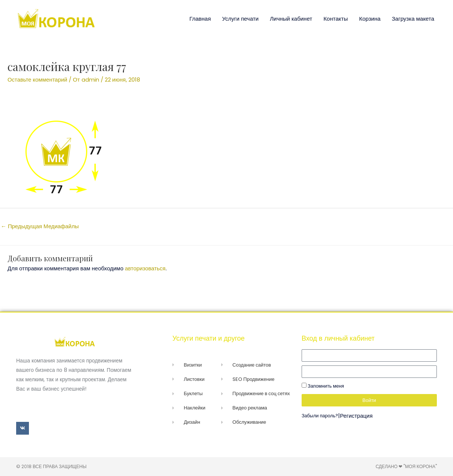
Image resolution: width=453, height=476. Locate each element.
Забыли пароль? (320, 416)
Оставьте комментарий (38, 80)
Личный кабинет (291, 19)
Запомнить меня (323, 386)
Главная (200, 19)
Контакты (336, 19)
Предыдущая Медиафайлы (40, 226)
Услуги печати (240, 19)
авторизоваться (146, 268)
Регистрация (357, 416)
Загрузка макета (413, 19)
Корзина (370, 19)
